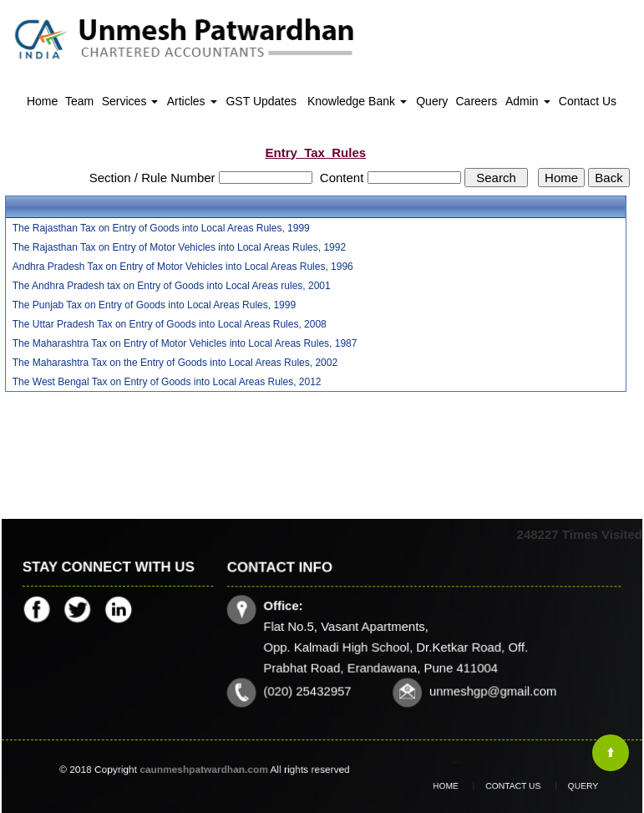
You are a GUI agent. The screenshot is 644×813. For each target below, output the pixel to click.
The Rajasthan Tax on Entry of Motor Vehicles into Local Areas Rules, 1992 (179, 247)
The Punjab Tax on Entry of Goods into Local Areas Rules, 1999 (154, 305)
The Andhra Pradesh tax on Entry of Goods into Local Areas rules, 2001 (172, 286)
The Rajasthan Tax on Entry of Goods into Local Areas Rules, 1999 (161, 228)
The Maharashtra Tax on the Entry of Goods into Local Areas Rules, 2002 (175, 363)
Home (42, 101)
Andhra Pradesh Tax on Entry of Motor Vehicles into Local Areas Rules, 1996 (183, 267)
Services (130, 101)
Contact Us (588, 101)
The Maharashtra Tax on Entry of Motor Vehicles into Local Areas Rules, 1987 (185, 343)
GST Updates (261, 101)
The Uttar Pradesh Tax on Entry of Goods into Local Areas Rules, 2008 (170, 324)
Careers (477, 101)
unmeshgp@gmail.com (492, 690)
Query (432, 101)
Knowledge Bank (357, 101)
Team (79, 101)
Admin (528, 101)
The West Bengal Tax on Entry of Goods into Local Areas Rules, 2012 (167, 382)
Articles (192, 101)
